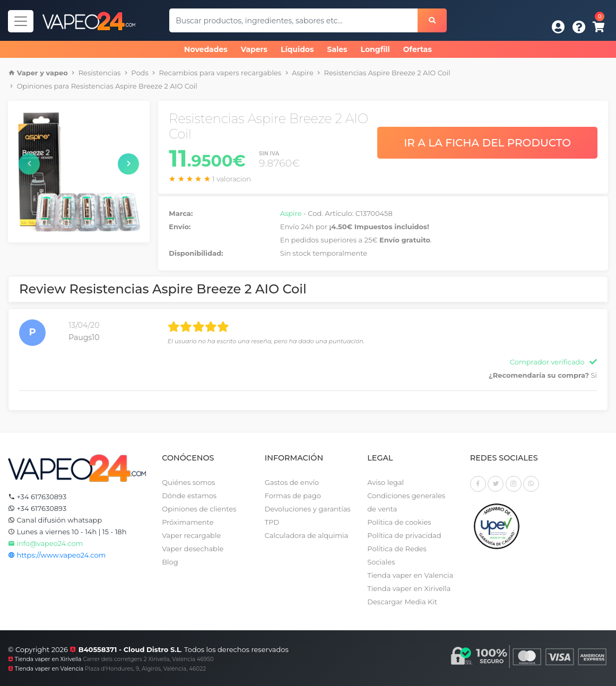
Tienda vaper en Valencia (410, 575)
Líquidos (297, 49)
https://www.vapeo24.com (57, 555)
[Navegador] (21, 21)
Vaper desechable (193, 549)
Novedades (206, 49)
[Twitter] (496, 484)
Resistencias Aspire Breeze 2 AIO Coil (387, 73)
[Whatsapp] (531, 484)
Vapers (254, 49)
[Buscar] (432, 20)
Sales (337, 49)
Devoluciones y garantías (308, 509)
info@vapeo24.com (45, 543)
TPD (272, 522)
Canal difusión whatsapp (55, 520)
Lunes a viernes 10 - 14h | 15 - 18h (67, 532)
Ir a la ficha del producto (487, 143)
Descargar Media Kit (402, 602)
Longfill (375, 49)
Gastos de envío (292, 482)
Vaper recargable (191, 535)
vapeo (57, 73)
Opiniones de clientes (199, 509)
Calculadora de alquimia (306, 535)
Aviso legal (385, 482)
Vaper (28, 73)
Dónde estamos (189, 496)
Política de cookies (399, 522)
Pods (140, 73)
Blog (170, 562)
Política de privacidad (404, 535)
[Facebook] (478, 484)
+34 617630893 (37, 497)
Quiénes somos (188, 482)
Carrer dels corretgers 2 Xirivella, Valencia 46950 (148, 659)
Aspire (303, 73)
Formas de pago (293, 496)
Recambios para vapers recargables (220, 73)
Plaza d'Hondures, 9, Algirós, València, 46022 (145, 669)
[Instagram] (514, 484)
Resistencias (100, 73)
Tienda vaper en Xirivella (409, 588)
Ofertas (418, 49)
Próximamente (188, 522)
